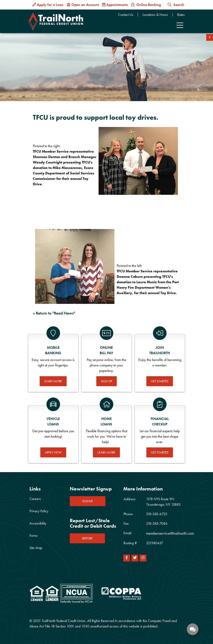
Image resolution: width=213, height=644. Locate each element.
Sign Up (106, 381)
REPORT (87, 538)
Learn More (53, 381)
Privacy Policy (39, 511)
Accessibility (38, 523)
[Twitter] (135, 558)
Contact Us (126, 15)
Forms (34, 535)
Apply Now (53, 452)
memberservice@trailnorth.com (170, 533)
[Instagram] (143, 558)
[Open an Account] (83, 5)
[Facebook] (127, 558)
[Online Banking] (146, 5)
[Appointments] (115, 5)
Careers (35, 499)
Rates (181, 15)
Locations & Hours (155, 15)
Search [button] (176, 5)
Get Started (160, 381)
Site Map (36, 548)
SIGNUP (88, 501)
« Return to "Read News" (54, 313)
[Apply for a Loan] (48, 5)
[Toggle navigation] (180, 25)
